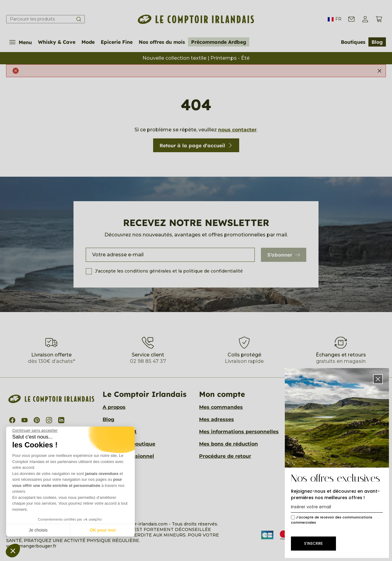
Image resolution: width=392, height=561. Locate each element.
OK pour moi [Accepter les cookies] (103, 530)
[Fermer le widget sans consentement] (35, 431)
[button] (13, 551)
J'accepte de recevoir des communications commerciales (332, 520)
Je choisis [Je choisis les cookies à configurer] (38, 530)
